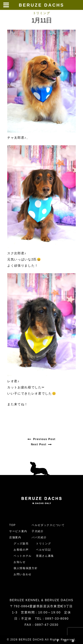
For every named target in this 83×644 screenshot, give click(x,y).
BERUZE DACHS (42, 5)
